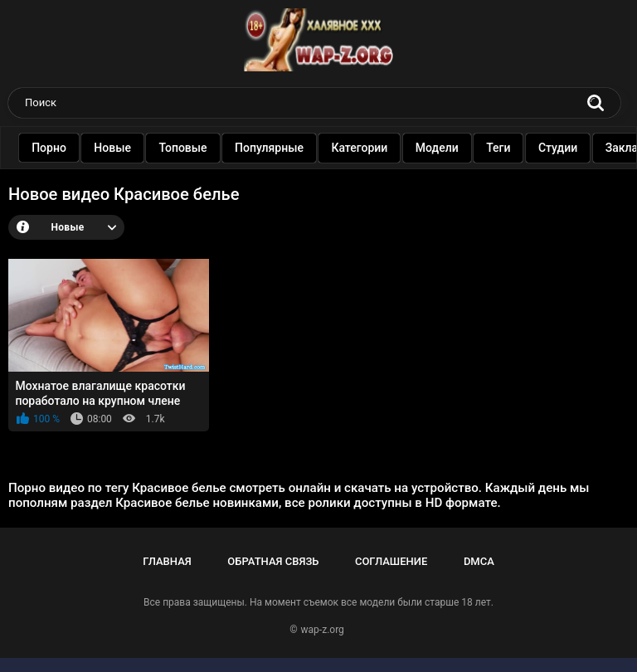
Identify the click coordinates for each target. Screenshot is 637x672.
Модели (455, 148)
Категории (378, 148)
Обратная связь (273, 561)
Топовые (202, 148)
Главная (167, 561)
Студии (576, 148)
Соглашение (391, 561)
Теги (516, 148)
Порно (67, 148)
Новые (131, 148)
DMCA (479, 561)
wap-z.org (323, 630)
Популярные (287, 148)
